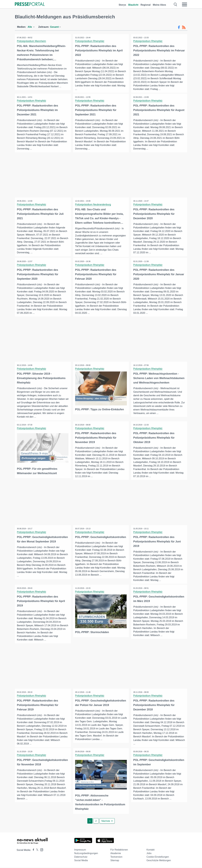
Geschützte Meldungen (159, 861)
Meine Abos (159, 5)
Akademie (116, 854)
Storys (122, 5)
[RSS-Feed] (184, 27)
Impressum (80, 850)
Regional (146, 5)
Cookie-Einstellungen (158, 857)
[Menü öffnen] (184, 4)
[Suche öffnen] (175, 4)
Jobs (149, 854)
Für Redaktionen (119, 850)
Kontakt (150, 850)
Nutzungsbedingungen (86, 854)
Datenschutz (81, 857)
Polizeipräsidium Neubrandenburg (93, 205)
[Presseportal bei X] (36, 850)
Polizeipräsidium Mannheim (32, 41)
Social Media (81, 861)
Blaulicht (133, 5)
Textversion (116, 857)
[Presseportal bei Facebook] (33, 850)
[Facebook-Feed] (179, 27)
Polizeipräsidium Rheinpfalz (90, 41)
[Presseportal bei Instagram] (41, 850)
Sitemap (115, 861)
